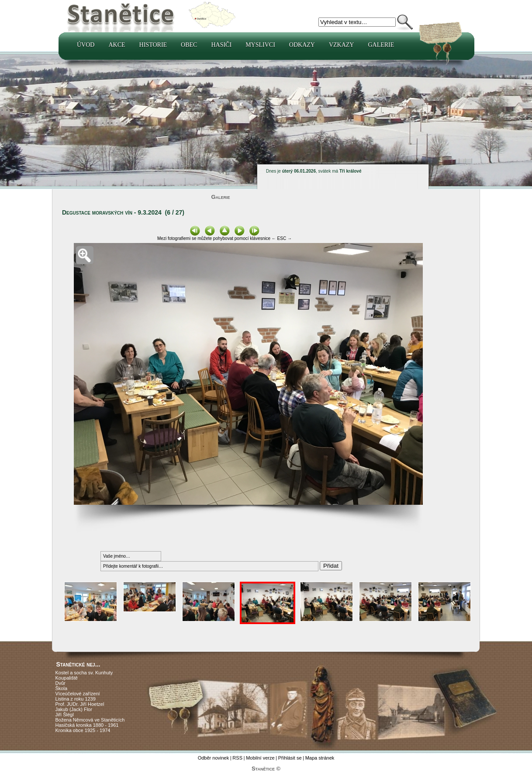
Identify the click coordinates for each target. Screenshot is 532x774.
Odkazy (302, 45)
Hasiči (221, 45)
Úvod (86, 45)
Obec (189, 45)
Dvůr (60, 683)
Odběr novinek (214, 758)
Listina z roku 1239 (76, 699)
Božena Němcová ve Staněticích (90, 720)
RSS (237, 758)
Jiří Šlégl (65, 715)
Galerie (381, 45)
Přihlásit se (290, 758)
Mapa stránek (320, 758)
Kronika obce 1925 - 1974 (83, 730)
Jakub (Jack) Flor (74, 709)
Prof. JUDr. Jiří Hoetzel (80, 704)
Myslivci (260, 45)
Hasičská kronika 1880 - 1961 (87, 725)
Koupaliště (67, 678)
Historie (153, 45)
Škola (62, 688)
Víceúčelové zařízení (78, 694)
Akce (117, 45)
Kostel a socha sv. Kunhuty (84, 673)
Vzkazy (342, 45)
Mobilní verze (260, 758)
